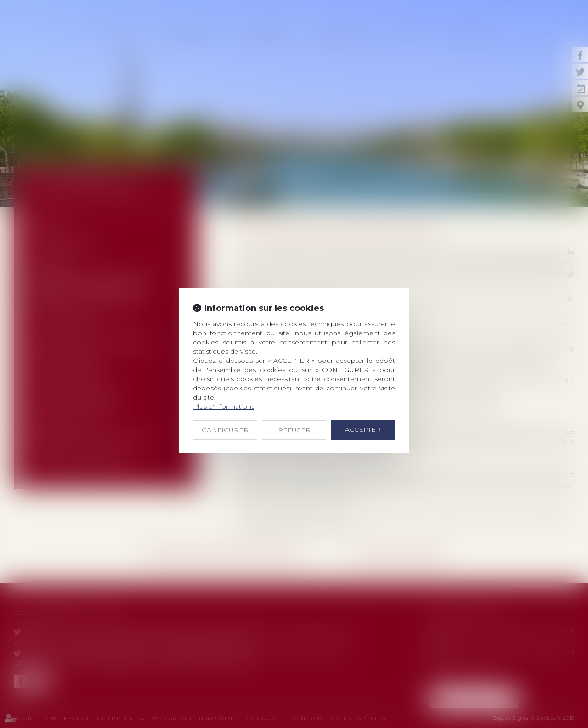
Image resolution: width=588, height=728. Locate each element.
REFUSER (294, 430)
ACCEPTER (363, 429)
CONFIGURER (225, 430)
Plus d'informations (224, 406)
